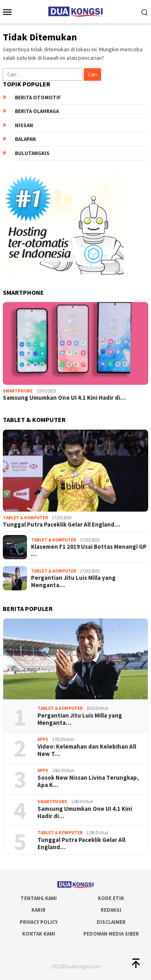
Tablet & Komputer (25, 518)
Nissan (24, 125)
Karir (38, 910)
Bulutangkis (32, 153)
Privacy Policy (39, 922)
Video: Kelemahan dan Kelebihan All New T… (87, 750)
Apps (43, 739)
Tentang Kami (39, 898)
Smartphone (18, 391)
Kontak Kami (39, 934)
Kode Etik (111, 898)
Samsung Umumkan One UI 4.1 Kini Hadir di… (64, 398)
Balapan (25, 139)
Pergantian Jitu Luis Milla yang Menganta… (73, 581)
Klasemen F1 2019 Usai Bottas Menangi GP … (89, 550)
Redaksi (111, 910)
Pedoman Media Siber (111, 934)
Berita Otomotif (38, 98)
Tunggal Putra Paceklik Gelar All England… (61, 525)
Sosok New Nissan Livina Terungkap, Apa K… (88, 781)
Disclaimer (111, 922)
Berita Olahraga (37, 111)
